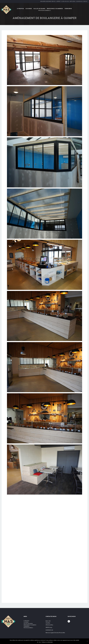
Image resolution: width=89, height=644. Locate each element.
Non (40, 642)
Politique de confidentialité (47, 642)
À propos (21, 9)
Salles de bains (39, 9)
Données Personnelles (60, 633)
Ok (38, 642)
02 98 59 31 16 (79, 1)
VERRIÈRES (68, 9)
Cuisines (29, 9)
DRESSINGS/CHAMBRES (55, 9)
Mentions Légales (50, 633)
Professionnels (44, 10)
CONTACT (85, 1)
